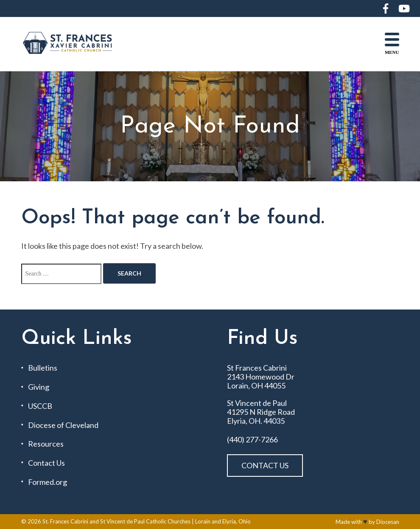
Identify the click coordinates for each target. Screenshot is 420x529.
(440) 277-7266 (252, 440)
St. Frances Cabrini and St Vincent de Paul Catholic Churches (116, 521)
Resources (46, 444)
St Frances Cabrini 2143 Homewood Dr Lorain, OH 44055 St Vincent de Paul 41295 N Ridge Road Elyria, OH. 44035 (261, 394)
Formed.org (48, 482)
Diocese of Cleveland (63, 425)
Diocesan (388, 522)
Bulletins (43, 368)
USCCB (40, 406)
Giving (39, 387)
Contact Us (46, 463)
